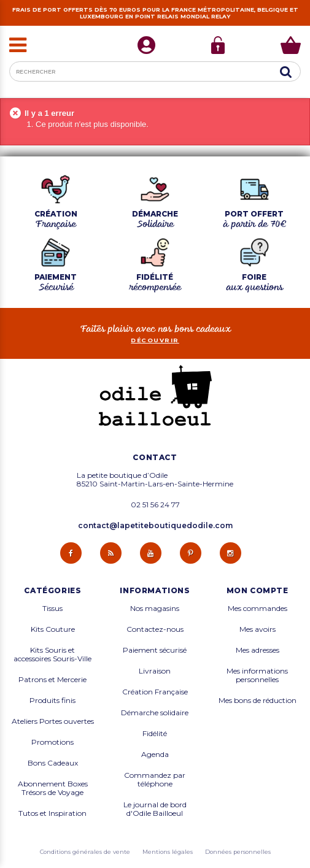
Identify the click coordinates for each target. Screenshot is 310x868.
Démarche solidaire (155, 713)
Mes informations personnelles (257, 675)
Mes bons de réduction (258, 701)
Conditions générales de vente (85, 852)
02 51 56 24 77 (155, 505)
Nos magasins (155, 609)
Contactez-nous (155, 629)
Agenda (155, 755)
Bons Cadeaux (53, 763)
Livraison (155, 671)
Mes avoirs (258, 629)
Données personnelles (238, 852)
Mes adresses (258, 650)
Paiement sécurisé (155, 650)
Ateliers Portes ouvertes (53, 721)
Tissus (52, 609)
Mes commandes (258, 609)
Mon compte (258, 591)
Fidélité (155, 734)
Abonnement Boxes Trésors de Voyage (53, 788)
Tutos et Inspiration (52, 813)
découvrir (155, 340)
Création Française (155, 692)
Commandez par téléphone (155, 780)
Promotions (52, 742)
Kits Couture (53, 629)
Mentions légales (168, 852)
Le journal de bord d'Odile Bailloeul (155, 809)
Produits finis (52, 701)
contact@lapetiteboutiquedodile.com (155, 525)
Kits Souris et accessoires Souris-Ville (52, 655)
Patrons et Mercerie (52, 680)
